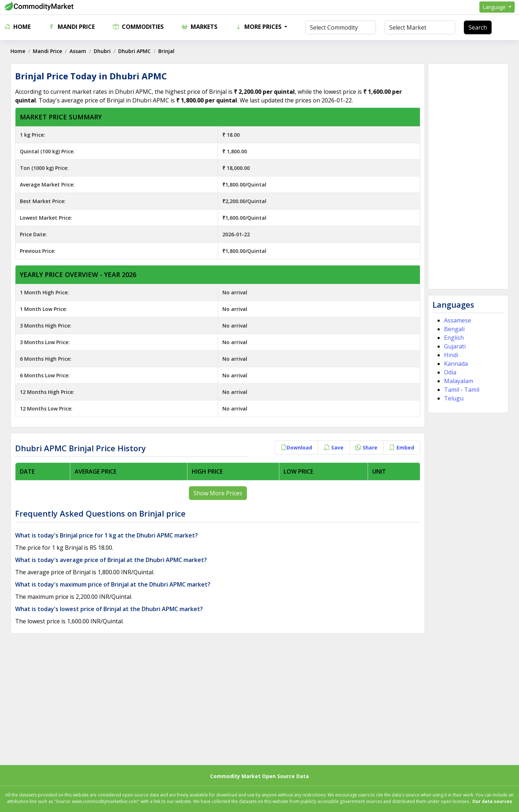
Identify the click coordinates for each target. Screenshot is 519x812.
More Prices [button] (259, 27)
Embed (402, 447)
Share (366, 447)
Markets (199, 27)
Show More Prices (218, 493)
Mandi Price (72, 27)
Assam (78, 51)
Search (478, 27)
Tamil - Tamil (462, 390)
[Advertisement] (468, 176)
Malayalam (459, 381)
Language (495, 7)
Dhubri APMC (135, 51)
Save (334, 447)
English (454, 338)
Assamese (458, 320)
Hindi (451, 355)
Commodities (138, 27)
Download (296, 447)
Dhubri (103, 51)
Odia (450, 372)
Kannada (456, 364)
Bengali (454, 329)
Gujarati (455, 346)
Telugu (454, 398)
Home (17, 27)
